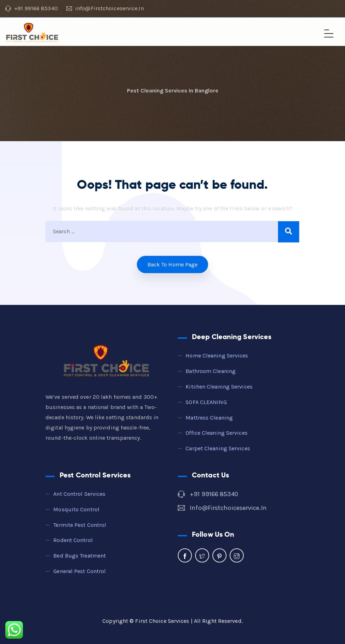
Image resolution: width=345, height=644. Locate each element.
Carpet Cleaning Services (218, 448)
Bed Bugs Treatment (80, 556)
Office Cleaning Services (216, 433)
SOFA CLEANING (206, 402)
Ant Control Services (79, 494)
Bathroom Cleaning (211, 371)
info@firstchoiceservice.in (228, 508)
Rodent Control (73, 540)
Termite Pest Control (80, 525)
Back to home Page (173, 264)
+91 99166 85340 (214, 494)
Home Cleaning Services (217, 356)
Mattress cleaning (209, 418)
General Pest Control (80, 571)
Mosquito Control (76, 509)
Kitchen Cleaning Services (219, 387)
